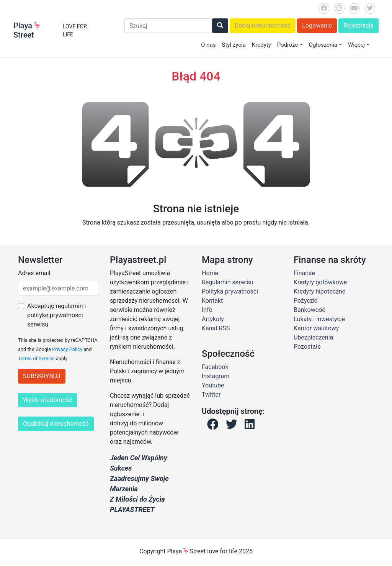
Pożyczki (306, 301)
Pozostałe (307, 347)
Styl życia (234, 45)
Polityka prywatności (230, 291)
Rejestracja (359, 25)
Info (207, 310)
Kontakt (212, 301)
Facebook (215, 367)
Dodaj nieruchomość (263, 25)
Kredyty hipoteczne (319, 291)
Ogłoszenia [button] (323, 45)
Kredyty (261, 45)
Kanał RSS (216, 328)
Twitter (211, 395)
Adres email (34, 273)
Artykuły (213, 319)
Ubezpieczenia (313, 337)
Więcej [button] (356, 45)
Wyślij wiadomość (47, 400)
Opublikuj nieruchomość (56, 424)
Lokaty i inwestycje (319, 319)
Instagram (216, 376)
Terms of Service (36, 358)
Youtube (213, 385)
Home (210, 273)
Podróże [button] (288, 45)
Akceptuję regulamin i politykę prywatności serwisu (56, 315)
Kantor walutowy (316, 328)
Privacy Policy (67, 349)
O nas (208, 45)
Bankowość (310, 310)
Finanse (304, 273)
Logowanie (317, 25)
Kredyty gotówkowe (320, 282)
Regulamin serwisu (228, 282)
